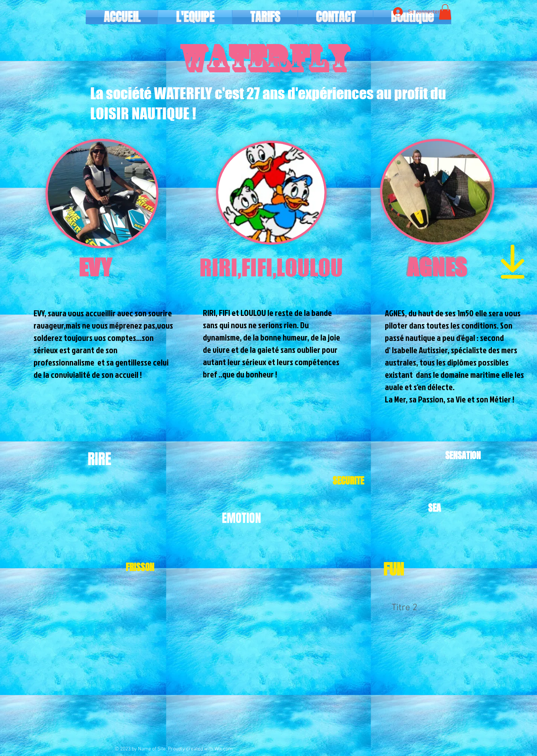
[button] (445, 12)
